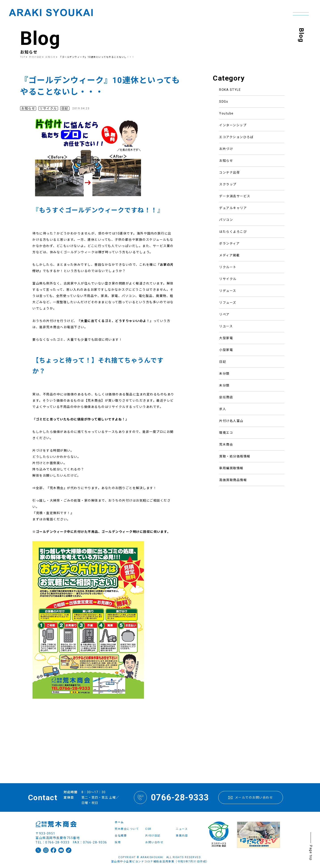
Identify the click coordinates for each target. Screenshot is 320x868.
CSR (148, 829)
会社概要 (121, 836)
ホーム (119, 822)
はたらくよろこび (233, 232)
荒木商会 (226, 444)
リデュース (228, 291)
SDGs (224, 102)
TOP (23, 57)
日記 (223, 362)
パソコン (226, 220)
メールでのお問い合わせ (251, 797)
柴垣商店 (226, 397)
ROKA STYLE (230, 90)
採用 (118, 842)
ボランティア (229, 243)
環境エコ (226, 433)
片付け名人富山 (231, 421)
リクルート (228, 267)
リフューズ (228, 303)
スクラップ (228, 184)
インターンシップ (233, 125)
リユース (226, 326)
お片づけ (226, 149)
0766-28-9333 (171, 797)
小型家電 (226, 350)
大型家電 (226, 338)
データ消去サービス (235, 196)
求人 (223, 409)
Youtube (226, 113)
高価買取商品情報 (233, 480)
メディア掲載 (229, 255)
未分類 (224, 374)
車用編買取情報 (231, 468)
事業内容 (182, 836)
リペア (224, 314)
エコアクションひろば (236, 137)
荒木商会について (127, 829)
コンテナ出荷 (230, 172)
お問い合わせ (154, 842)
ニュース (182, 829)
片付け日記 (36, 57)
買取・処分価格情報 (235, 456)
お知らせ (226, 161)
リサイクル (228, 279)
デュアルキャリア (233, 208)
